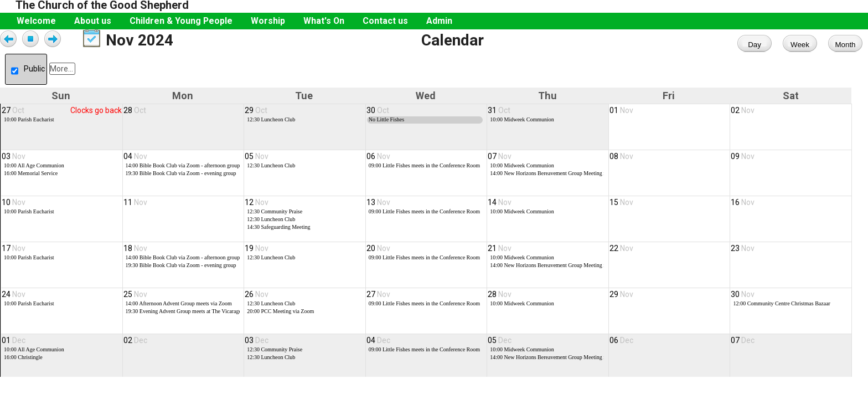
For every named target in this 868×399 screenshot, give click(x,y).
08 (621, 158)
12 (257, 206)
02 (743, 110)
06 (378, 158)
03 (14, 158)
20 (378, 254)
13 (378, 206)
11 (135, 206)
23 (743, 254)
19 (257, 254)
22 (621, 254)
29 (256, 110)
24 (14, 301)
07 (500, 158)
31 (499, 110)
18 (135, 254)
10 (14, 206)
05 (257, 158)
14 (500, 206)
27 (13, 110)
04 (135, 158)
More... (61, 69)
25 (135, 301)
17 (14, 254)
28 (135, 110)
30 (378, 110)
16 (743, 206)
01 (621, 110)
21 (500, 254)
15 (621, 206)
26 (257, 301)
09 (743, 158)
